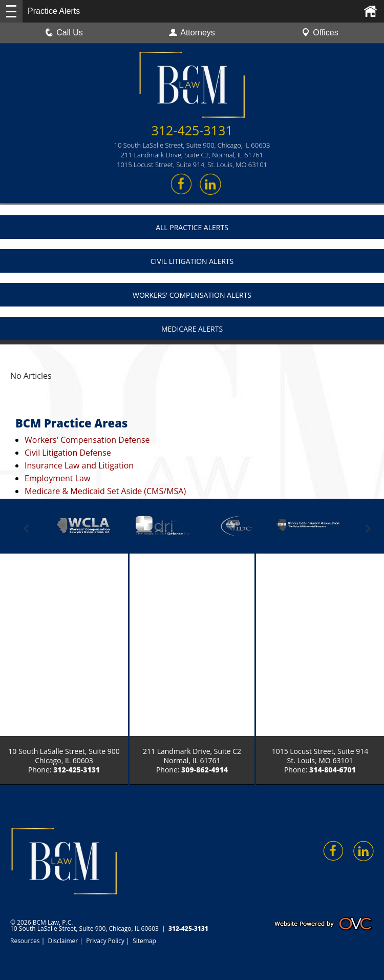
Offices (320, 33)
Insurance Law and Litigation (79, 465)
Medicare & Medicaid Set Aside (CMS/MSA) (105, 491)
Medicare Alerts (192, 329)
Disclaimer (63, 941)
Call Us (64, 33)
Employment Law (57, 478)
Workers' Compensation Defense (87, 440)
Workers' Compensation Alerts (192, 295)
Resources (25, 941)
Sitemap (144, 941)
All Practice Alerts (192, 227)
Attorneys (192, 33)
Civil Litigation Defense (68, 453)
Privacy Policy (105, 941)
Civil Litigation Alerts (192, 261)
